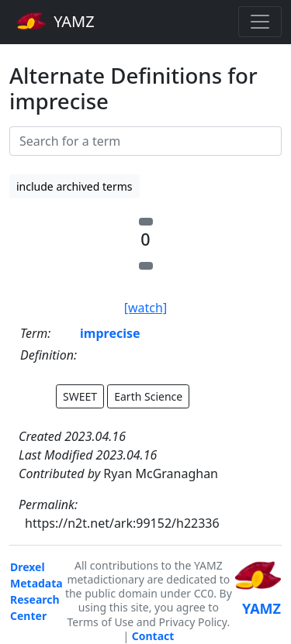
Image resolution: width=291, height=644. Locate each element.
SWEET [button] (80, 396)
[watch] (145, 308)
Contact (153, 636)
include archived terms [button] (74, 186)
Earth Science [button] (148, 396)
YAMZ (55, 21)
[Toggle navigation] (260, 22)
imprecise (110, 333)
